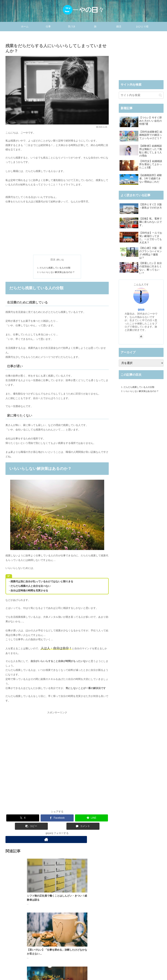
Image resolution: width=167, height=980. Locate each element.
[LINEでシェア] (92, 819)
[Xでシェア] (23, 819)
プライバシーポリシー (135, 970)
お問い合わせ (156, 970)
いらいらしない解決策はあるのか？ (57, 273)
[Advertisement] (57, 229)
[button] (31, 827)
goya (141, 309)
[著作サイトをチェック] (57, 840)
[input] (141, 95)
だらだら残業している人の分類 (55, 268)
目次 (53, 260)
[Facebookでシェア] (57, 819)
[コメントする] (83, 827)
